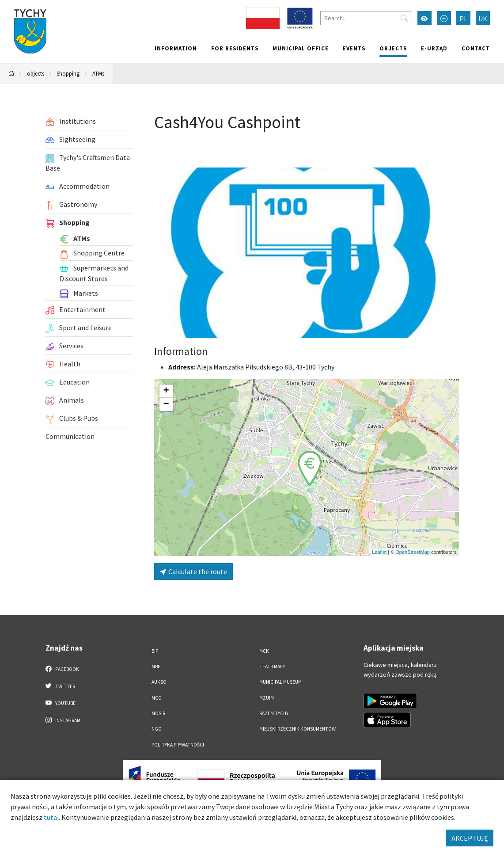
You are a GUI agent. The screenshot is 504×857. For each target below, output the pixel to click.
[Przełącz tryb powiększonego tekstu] (444, 18)
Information (176, 48)
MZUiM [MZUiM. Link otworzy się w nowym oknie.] (267, 698)
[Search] (366, 18)
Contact (476, 48)
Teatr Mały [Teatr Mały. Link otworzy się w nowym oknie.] (272, 667)
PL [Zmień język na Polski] (463, 19)
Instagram (63, 720)
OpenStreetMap (413, 552)
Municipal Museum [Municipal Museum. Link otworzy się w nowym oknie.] (280, 682)
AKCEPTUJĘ (470, 838)
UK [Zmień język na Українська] (483, 19)
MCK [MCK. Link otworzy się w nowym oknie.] (264, 651)
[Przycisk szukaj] (404, 18)
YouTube (61, 703)
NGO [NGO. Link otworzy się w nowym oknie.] (157, 729)
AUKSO (159, 682)
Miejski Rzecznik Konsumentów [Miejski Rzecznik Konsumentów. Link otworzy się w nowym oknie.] (297, 729)
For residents (235, 48)
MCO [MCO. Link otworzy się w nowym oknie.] (157, 698)
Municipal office (301, 48)
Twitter (61, 686)
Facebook (63, 669)
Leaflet (379, 552)
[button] (310, 468)
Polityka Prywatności (178, 745)
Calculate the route (193, 571)
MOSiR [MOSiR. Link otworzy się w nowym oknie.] (158, 713)
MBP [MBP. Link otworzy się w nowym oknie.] (156, 667)
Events (354, 48)
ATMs (98, 73)
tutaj (51, 817)
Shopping (68, 73)
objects (393, 48)
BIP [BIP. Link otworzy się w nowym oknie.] (155, 651)
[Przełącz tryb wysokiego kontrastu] (424, 18)
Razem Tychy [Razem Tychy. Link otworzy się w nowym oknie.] (274, 713)
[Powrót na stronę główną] (11, 74)
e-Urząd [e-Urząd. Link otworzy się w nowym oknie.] (434, 48)
